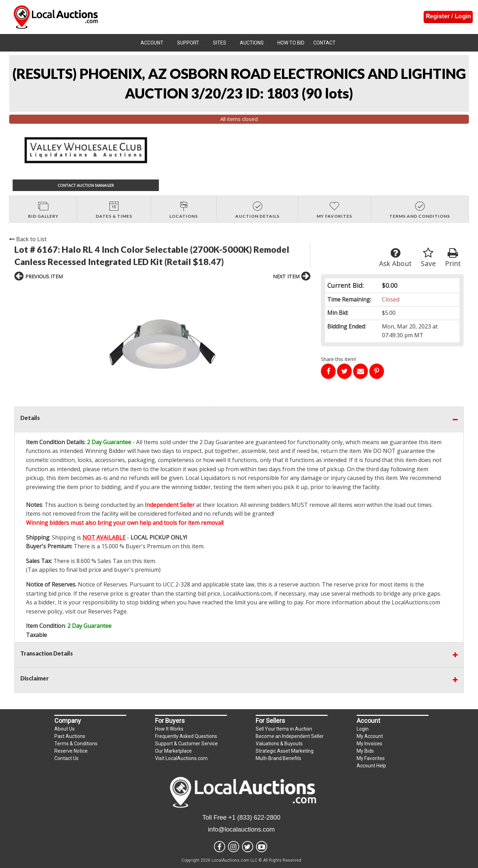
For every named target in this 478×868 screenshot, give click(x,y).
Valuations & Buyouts (279, 744)
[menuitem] (155, 43)
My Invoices (369, 744)
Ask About (395, 258)
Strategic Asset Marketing (285, 751)
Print (453, 258)
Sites (220, 43)
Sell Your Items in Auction (284, 729)
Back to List (28, 239)
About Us (65, 729)
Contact (324, 43)
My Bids (365, 751)
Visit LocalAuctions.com (181, 758)
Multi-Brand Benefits (278, 758)
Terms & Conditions (76, 744)
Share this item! (338, 359)
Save (428, 258)
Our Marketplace (173, 751)
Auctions (252, 43)
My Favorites (371, 758)
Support (188, 43)
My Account (370, 736)
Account (152, 43)
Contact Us (66, 758)
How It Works (169, 729)
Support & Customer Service (186, 744)
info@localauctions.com (241, 829)
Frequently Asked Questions (186, 736)
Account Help (371, 766)
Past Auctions (70, 736)
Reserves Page (107, 611)
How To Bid (291, 43)
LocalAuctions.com (247, 594)
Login (363, 729)
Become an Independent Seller (290, 736)
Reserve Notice (71, 751)
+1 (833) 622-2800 (254, 818)
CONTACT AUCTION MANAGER (86, 185)
